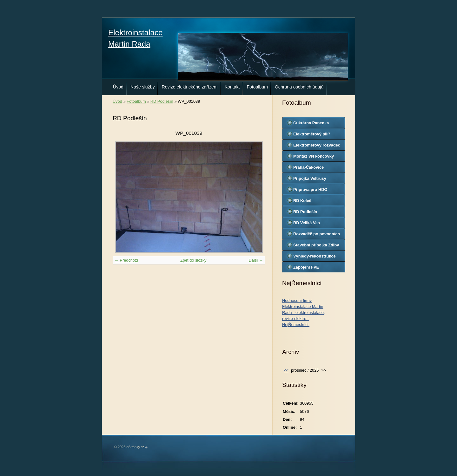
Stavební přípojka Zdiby (316, 245)
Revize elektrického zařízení (190, 87)
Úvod (118, 87)
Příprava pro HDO (310, 189)
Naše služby (143, 87)
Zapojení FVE (306, 267)
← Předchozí (126, 260)
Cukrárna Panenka (311, 123)
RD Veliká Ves (307, 223)
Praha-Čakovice (308, 167)
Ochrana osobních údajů (299, 87)
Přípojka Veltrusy (310, 178)
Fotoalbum (257, 87)
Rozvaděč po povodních (317, 234)
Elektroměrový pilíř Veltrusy (312, 135)
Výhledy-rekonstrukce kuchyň (315, 258)
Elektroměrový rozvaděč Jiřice (317, 147)
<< (286, 370)
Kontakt (232, 87)
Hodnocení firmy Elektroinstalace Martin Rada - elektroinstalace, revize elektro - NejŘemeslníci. (303, 313)
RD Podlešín (162, 101)
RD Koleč (302, 201)
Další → (256, 260)
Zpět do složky (193, 260)
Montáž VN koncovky (314, 156)
